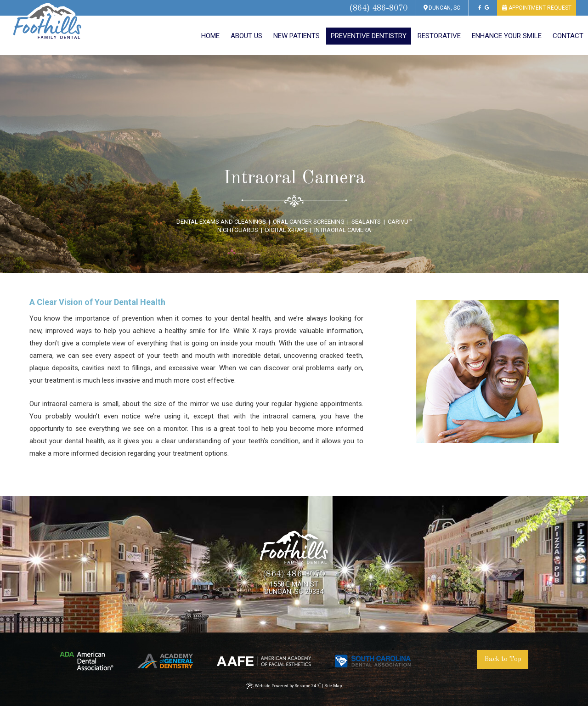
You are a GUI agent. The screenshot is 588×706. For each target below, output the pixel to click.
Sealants (366, 222)
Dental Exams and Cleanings (221, 222)
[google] (487, 8)
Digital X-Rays (286, 230)
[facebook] (479, 8)
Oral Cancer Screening (309, 222)
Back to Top (503, 659)
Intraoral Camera (343, 230)
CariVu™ (400, 222)
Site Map (333, 686)
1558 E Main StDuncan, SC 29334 (294, 588)
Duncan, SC (442, 8)
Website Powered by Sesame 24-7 (284, 686)
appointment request (537, 8)
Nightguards (238, 230)
